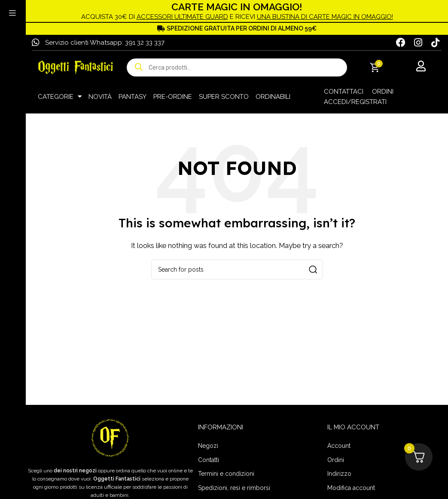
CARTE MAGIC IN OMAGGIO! (237, 6)
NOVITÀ (100, 96)
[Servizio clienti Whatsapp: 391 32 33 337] (36, 42)
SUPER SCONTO (224, 96)
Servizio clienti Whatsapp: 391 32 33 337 (105, 42)
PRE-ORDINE (173, 96)
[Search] (237, 269)
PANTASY (133, 96)
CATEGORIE (60, 96)
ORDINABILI (273, 96)
